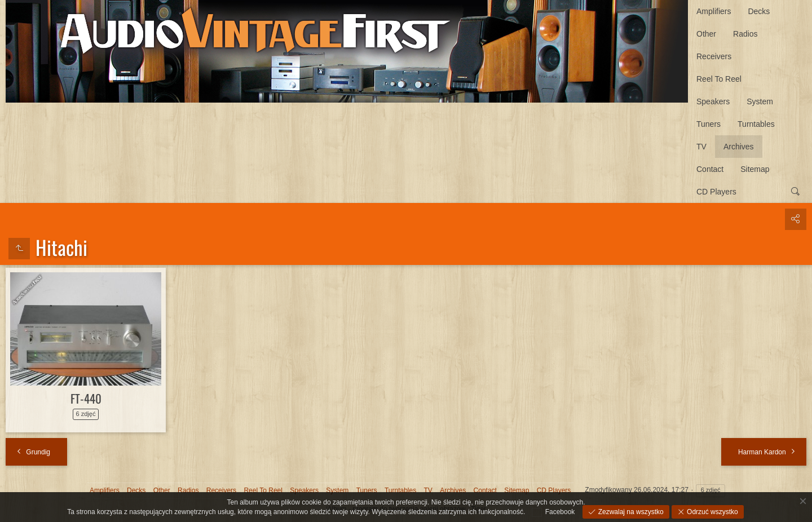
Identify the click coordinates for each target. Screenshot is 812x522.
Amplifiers (714, 11)
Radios (745, 34)
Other (706, 34)
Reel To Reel (719, 79)
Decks (759, 11)
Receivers (714, 56)
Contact (710, 169)
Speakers (713, 101)
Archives (739, 147)
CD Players (716, 192)
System (760, 101)
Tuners (709, 124)
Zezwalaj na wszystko (630, 512)
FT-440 (86, 398)
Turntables (756, 124)
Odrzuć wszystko (712, 512)
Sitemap (755, 169)
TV (701, 147)
